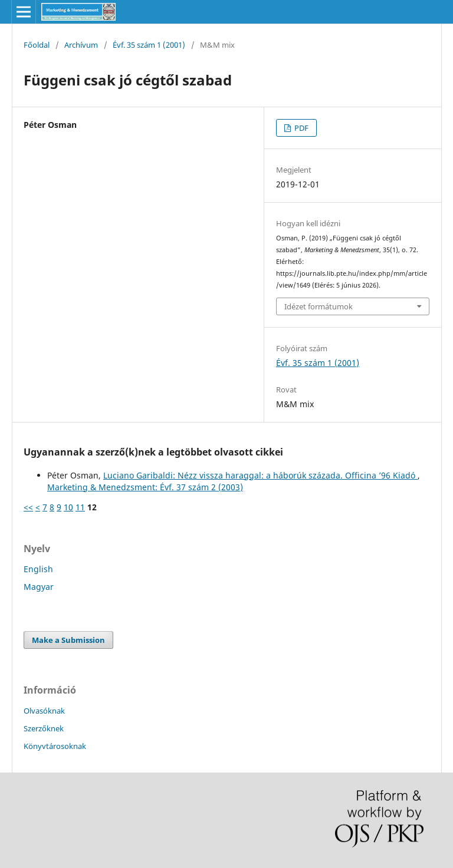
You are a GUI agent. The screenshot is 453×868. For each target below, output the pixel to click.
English (38, 569)
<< (28, 507)
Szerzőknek (44, 728)
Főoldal (37, 45)
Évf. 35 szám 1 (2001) (149, 45)
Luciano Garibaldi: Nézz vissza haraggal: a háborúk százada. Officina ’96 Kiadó (260, 475)
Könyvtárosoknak (55, 746)
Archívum (81, 45)
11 (80, 507)
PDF (301, 128)
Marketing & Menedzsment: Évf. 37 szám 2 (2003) (145, 487)
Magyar (39, 587)
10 (68, 507)
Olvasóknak (44, 711)
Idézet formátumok (319, 306)
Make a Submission (68, 640)
